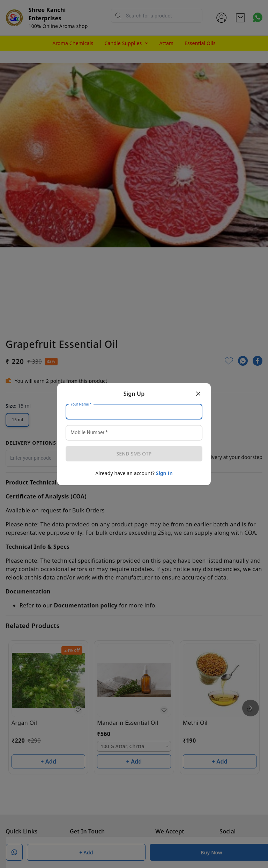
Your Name (81, 404)
